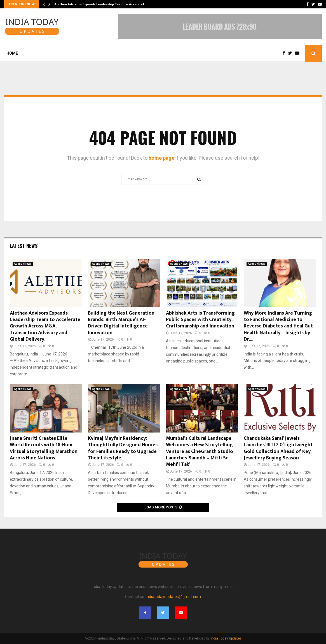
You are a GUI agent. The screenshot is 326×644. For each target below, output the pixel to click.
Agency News (23, 264)
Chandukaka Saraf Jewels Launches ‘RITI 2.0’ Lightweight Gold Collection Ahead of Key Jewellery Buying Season (278, 448)
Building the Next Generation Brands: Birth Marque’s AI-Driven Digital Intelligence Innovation (122, 323)
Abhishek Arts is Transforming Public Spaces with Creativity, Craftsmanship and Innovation (200, 320)
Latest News (24, 246)
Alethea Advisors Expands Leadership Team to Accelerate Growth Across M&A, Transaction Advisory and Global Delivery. (45, 326)
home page (161, 158)
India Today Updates (226, 638)
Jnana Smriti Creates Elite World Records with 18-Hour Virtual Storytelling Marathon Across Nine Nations (44, 448)
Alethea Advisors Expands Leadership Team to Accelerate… (102, 4)
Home (12, 53)
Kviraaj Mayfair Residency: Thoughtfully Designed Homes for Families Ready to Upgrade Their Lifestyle (123, 448)
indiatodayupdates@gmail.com (173, 597)
